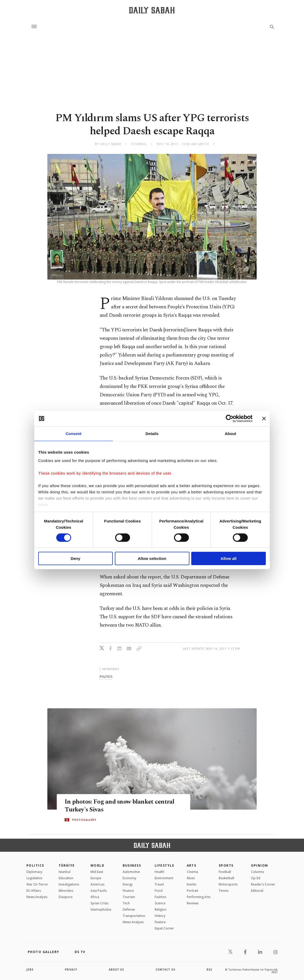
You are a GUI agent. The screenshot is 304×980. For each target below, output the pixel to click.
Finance (128, 891)
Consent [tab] (74, 434)
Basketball (226, 878)
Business (132, 865)
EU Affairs (34, 891)
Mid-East (97, 872)
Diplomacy (34, 872)
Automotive (131, 872)
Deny (75, 558)
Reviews (193, 903)
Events (192, 884)
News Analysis (37, 897)
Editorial (257, 891)
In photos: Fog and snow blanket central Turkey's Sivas (121, 805)
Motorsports (228, 884)
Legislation (34, 878)
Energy (128, 884)
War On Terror (37, 884)
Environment (164, 878)
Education (66, 878)
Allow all (229, 558)
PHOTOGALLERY (84, 820)
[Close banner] (264, 419)
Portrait (192, 891)
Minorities (66, 891)
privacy (71, 970)
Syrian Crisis (99, 903)
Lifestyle (164, 865)
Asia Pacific (99, 891)
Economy (130, 878)
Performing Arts (199, 897)
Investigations (69, 884)
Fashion (160, 897)
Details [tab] (152, 434)
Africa (95, 897)
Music (191, 878)
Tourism (129, 897)
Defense (129, 909)
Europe (96, 878)
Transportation (134, 916)
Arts (192, 865)
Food (159, 891)
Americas (97, 884)
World (97, 865)
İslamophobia (101, 909)
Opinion (260, 865)
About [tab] (230, 434)
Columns (257, 872)
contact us (166, 970)
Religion (161, 909)
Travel (159, 884)
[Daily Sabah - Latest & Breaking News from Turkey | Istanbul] (152, 10)
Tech (126, 903)
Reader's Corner (263, 884)
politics (106, 676)
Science (160, 903)
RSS (209, 970)
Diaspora (66, 897)
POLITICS (35, 865)
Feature (160, 922)
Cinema (192, 872)
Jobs (30, 970)
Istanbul (64, 872)
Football (225, 872)
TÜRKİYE (67, 865)
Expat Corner (164, 928)
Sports (226, 865)
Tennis (224, 891)
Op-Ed (256, 878)
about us (117, 970)
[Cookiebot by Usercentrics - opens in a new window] (230, 419)
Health (159, 872)
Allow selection (152, 558)
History (160, 916)
